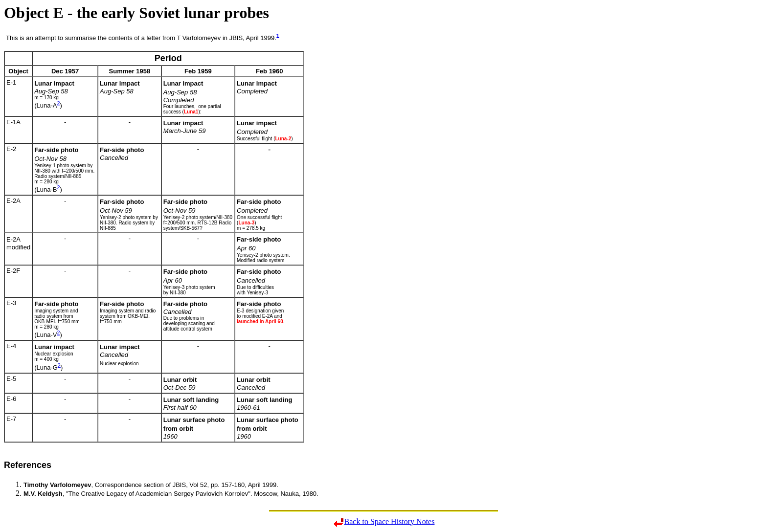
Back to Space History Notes (390, 521)
